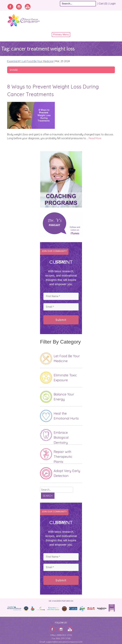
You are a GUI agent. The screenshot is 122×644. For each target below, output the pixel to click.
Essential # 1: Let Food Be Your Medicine (30, 61)
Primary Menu (61, 35)
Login (113, 4)
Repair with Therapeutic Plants (63, 457)
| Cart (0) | (103, 4)
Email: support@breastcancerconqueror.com (61, 642)
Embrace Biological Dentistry (61, 437)
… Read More (94, 138)
